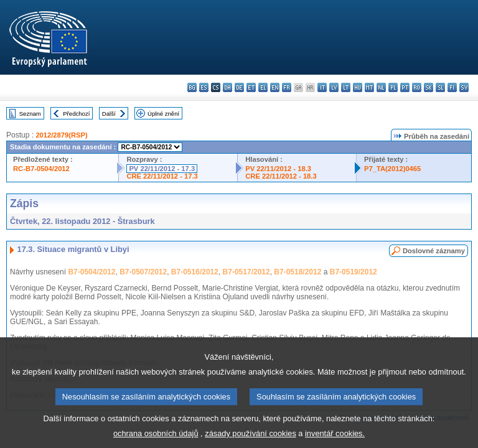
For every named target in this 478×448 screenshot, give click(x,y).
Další (109, 114)
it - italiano (322, 87)
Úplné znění (163, 114)
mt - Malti (369, 87)
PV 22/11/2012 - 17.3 (162, 169)
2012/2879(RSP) (61, 135)
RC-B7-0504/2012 (41, 169)
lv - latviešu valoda (334, 87)
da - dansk (227, 87)
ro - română (417, 87)
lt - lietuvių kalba (346, 87)
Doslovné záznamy (434, 251)
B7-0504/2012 (91, 272)
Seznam (30, 114)
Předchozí (76, 114)
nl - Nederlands (381, 87)
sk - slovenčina (429, 87)
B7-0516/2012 (195, 272)
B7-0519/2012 (354, 272)
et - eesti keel (251, 87)
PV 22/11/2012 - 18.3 (278, 169)
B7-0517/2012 (246, 272)
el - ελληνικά (263, 87)
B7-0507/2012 (143, 272)
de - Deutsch (239, 87)
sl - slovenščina (440, 87)
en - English (275, 87)
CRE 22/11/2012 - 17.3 (162, 176)
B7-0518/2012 (298, 272)
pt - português (405, 87)
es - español (204, 87)
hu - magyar (358, 87)
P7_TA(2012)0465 (392, 169)
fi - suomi (452, 87)
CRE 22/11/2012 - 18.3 (281, 176)
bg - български (192, 87)
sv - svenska (464, 87)
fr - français (287, 87)
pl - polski (393, 87)
